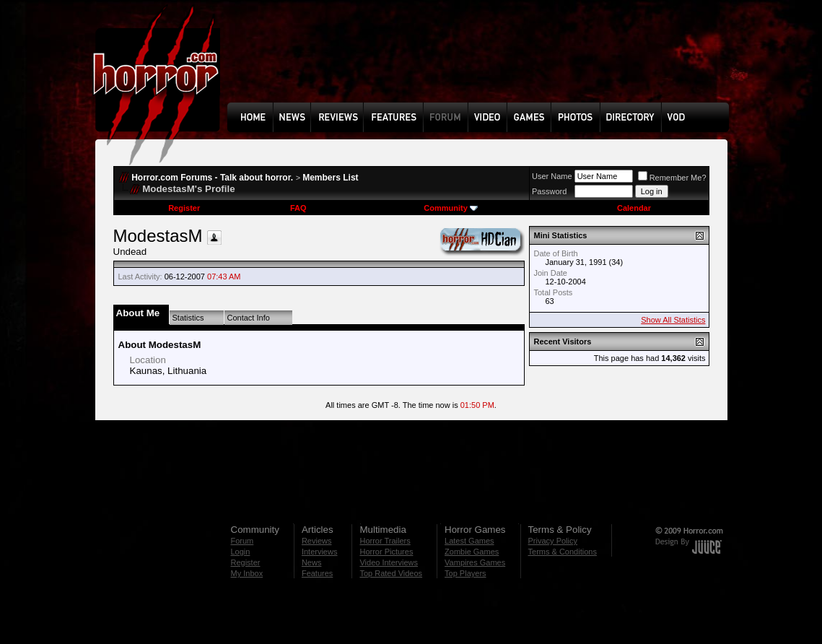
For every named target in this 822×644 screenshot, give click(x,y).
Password (549, 191)
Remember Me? (672, 178)
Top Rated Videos (391, 573)
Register (184, 208)
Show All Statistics (673, 320)
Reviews (317, 541)
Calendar (634, 208)
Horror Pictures (386, 552)
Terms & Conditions (563, 552)
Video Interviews (389, 562)
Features (317, 573)
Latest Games (469, 541)
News (312, 562)
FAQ (298, 208)
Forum (242, 541)
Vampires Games (475, 562)
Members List (330, 178)
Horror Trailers (385, 541)
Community (451, 208)
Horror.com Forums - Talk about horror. (212, 178)
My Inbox (247, 573)
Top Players (465, 573)
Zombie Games (472, 552)
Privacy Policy (553, 541)
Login (241, 552)
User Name (552, 176)
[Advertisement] (483, 62)
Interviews (320, 552)
